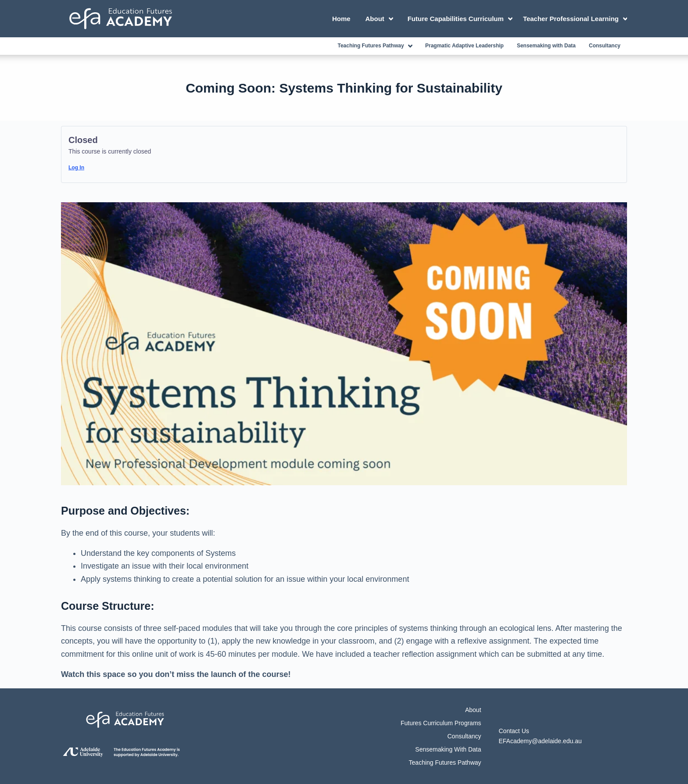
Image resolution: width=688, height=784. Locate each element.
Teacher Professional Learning (575, 19)
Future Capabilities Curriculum (462, 19)
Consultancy (605, 46)
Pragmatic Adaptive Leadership (464, 46)
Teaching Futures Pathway (376, 46)
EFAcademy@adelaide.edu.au (540, 741)
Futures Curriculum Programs (441, 723)
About (381, 19)
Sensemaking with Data (546, 46)
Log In (76, 168)
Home (341, 19)
